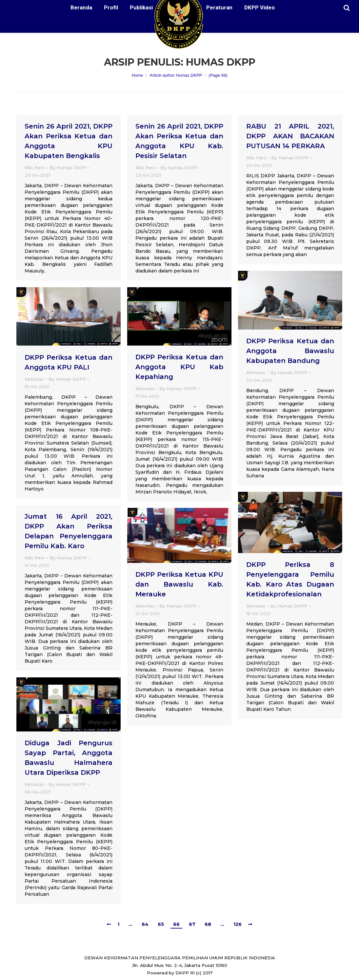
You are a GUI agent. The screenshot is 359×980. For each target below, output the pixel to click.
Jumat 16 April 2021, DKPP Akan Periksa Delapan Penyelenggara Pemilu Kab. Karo (69, 531)
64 (145, 924)
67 (192, 924)
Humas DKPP (221, 62)
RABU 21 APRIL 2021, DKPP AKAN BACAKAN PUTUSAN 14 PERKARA (290, 136)
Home (137, 75)
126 (238, 924)
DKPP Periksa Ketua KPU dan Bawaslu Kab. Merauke (179, 584)
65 (161, 924)
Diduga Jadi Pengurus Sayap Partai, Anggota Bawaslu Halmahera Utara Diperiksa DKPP (69, 758)
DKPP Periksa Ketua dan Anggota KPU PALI (69, 362)
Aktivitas (256, 372)
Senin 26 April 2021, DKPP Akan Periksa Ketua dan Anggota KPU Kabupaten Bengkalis (69, 141)
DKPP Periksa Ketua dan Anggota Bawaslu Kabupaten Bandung (290, 351)
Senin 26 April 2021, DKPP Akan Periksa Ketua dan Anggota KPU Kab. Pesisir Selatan (179, 141)
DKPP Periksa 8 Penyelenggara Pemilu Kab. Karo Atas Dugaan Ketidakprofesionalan (290, 579)
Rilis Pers (35, 168)
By (68, 168)
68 (208, 924)
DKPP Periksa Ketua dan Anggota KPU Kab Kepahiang (179, 367)
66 (176, 924)
